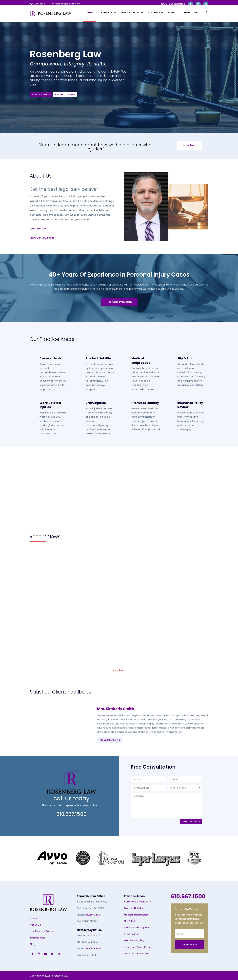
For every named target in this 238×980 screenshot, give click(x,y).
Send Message (191, 821)
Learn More (190, 145)
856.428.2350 (93, 949)
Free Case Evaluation (119, 302)
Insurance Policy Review (138, 947)
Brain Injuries (96, 403)
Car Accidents (51, 358)
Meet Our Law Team (42, 238)
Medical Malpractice (141, 360)
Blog (32, 944)
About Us (107, 14)
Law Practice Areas (41, 931)
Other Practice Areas (137, 954)
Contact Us (190, 14)
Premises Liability (145, 403)
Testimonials (37, 938)
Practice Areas (130, 14)
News (171, 14)
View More (119, 670)
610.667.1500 (93, 915)
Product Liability (98, 358)
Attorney (154, 14)
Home (90, 14)
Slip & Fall (185, 358)
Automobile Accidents (137, 902)
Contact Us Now (67, 96)
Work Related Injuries (50, 405)
